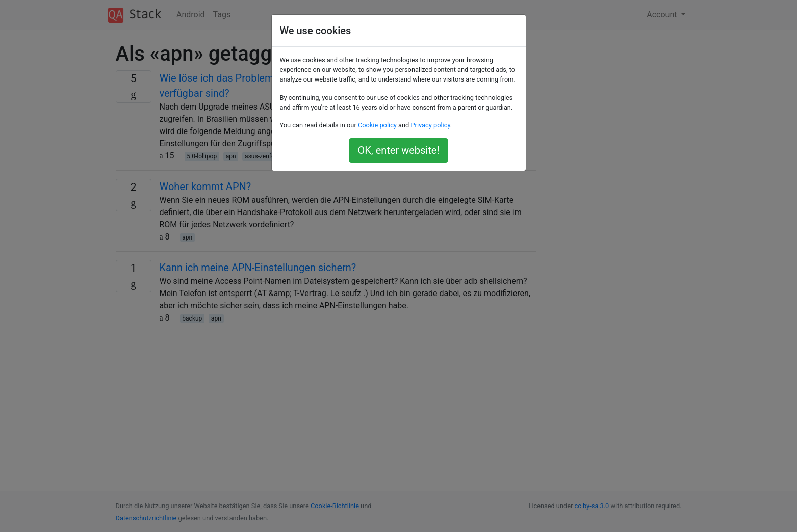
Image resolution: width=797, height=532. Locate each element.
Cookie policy (377, 125)
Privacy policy (430, 125)
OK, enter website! (398, 150)
